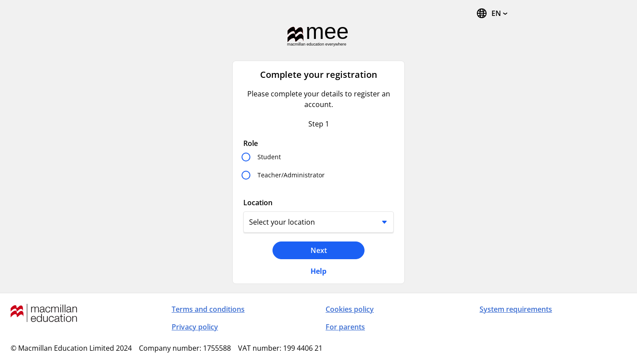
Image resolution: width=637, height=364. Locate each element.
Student (269, 157)
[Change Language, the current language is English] (492, 13)
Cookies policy (350, 309)
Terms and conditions (208, 309)
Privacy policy (195, 327)
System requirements (516, 309)
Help (318, 271)
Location (258, 203)
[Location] (318, 222)
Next (319, 250)
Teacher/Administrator (291, 175)
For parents (345, 327)
